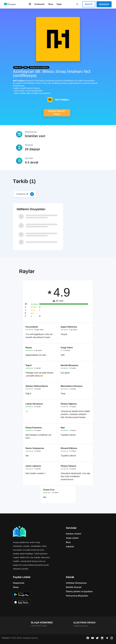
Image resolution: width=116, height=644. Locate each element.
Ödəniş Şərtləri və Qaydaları (79, 591)
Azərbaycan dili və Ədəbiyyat (39, 67)
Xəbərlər (70, 547)
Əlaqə (16, 587)
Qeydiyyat (104, 4)
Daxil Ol (89, 4)
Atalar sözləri (72, 538)
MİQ (26, 67)
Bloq (68, 542)
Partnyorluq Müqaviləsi (77, 596)
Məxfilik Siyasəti (74, 587)
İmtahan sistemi (74, 534)
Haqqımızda (19, 583)
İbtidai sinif (18, 67)
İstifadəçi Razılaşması (76, 583)
